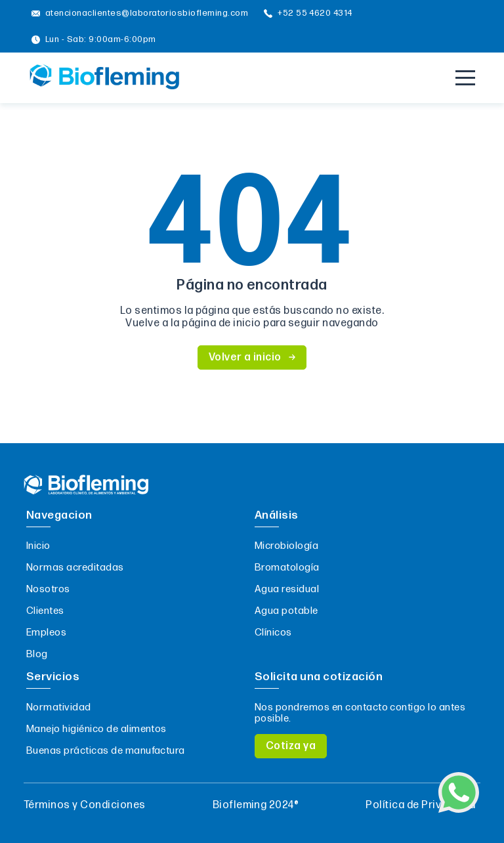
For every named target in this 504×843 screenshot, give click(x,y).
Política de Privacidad (420, 805)
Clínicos (273, 633)
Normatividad (59, 707)
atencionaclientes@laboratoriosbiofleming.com (140, 13)
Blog (37, 654)
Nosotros (48, 589)
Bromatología (287, 568)
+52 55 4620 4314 (308, 13)
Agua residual (287, 589)
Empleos (46, 633)
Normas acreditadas (75, 568)
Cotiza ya (291, 746)
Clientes (45, 611)
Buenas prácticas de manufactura (106, 751)
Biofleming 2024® (256, 805)
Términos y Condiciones (85, 805)
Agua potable (286, 611)
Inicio (38, 546)
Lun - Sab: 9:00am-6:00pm (94, 39)
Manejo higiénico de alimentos (96, 729)
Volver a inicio (252, 357)
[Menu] (465, 78)
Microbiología (286, 546)
